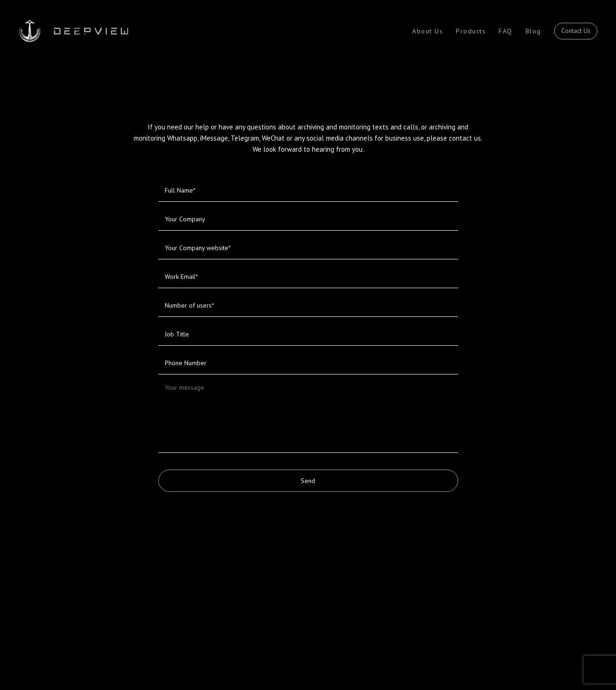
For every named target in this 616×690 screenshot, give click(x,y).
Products (471, 31)
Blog (533, 31)
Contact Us (576, 31)
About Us (428, 31)
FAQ (506, 31)
